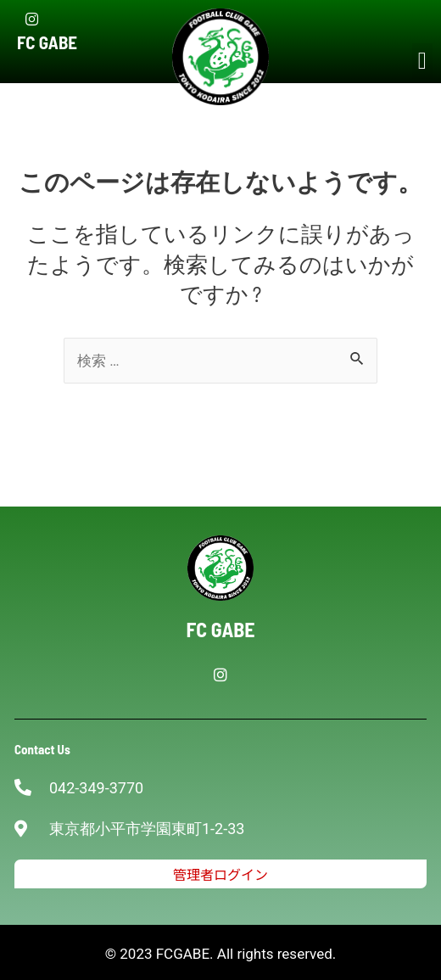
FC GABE (47, 42)
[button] (422, 61)
